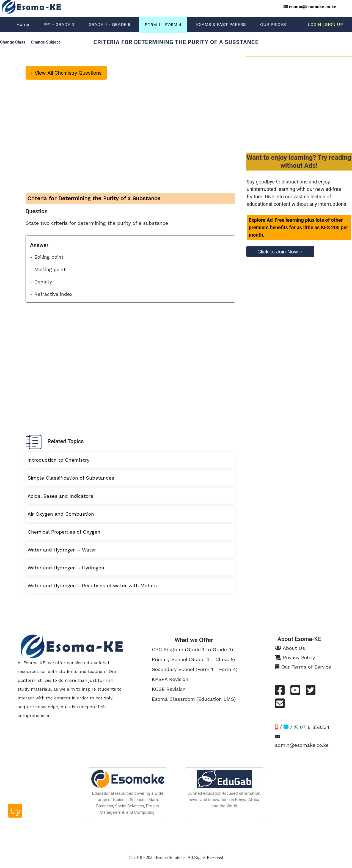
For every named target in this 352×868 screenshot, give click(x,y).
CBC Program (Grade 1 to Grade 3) (192, 649)
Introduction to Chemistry (58, 460)
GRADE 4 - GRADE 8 (109, 24)
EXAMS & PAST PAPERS (221, 24)
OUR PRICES (273, 24)
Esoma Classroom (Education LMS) (194, 699)
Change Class (13, 42)
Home (23, 24)
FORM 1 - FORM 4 (163, 25)
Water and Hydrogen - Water (62, 550)
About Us (290, 648)
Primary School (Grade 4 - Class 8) (193, 659)
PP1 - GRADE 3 (59, 24)
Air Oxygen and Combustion (61, 514)
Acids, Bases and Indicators (60, 496)
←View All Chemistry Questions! (66, 73)
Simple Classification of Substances (71, 478)
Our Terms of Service (303, 667)
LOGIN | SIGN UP (325, 24)
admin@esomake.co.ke (302, 741)
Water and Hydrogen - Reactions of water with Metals (92, 586)
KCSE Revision (169, 689)
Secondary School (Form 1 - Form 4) (195, 669)
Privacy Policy (295, 657)
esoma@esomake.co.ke (313, 7)
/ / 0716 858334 (302, 727)
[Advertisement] (299, 102)
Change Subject (45, 42)
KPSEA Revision (170, 679)
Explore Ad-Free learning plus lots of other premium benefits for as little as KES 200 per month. (299, 227)
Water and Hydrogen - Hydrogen (66, 568)
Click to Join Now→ (280, 252)
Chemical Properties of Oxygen (64, 532)
